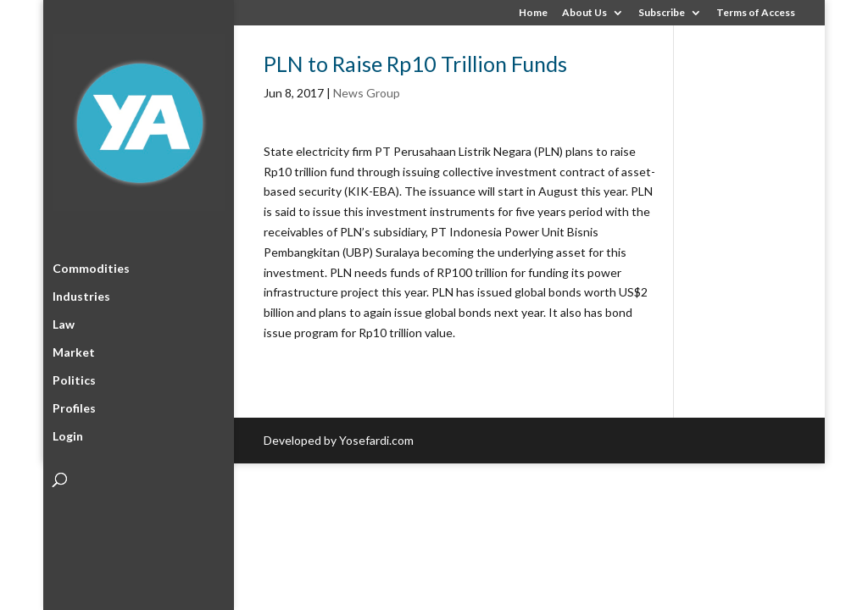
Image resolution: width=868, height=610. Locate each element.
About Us (584, 13)
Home (533, 13)
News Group (367, 93)
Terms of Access (756, 13)
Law (64, 322)
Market (74, 349)
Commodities (91, 266)
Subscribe (662, 13)
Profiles (74, 405)
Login (68, 433)
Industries (81, 294)
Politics (74, 377)
